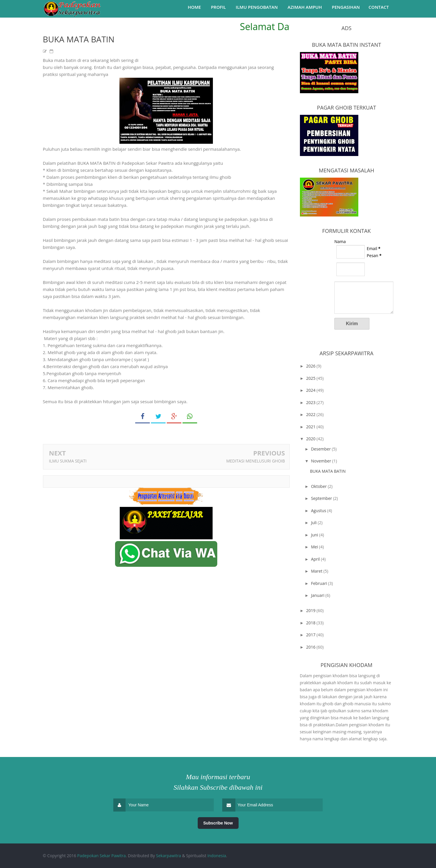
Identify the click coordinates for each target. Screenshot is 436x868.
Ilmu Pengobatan (257, 7)
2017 (311, 635)
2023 (311, 402)
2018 (311, 623)
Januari (318, 595)
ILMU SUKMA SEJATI (68, 461)
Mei (315, 547)
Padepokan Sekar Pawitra (101, 856)
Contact (379, 7)
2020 (311, 439)
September (322, 498)
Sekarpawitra (169, 856)
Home (194, 7)
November (322, 461)
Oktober (319, 486)
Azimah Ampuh (305, 7)
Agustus (319, 511)
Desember (321, 449)
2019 (311, 610)
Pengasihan (346, 7)
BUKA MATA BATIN (328, 471)
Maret (317, 571)
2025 (311, 378)
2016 (311, 647)
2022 (311, 414)
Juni (315, 535)
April (316, 559)
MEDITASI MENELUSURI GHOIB (256, 461)
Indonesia (217, 856)
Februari (320, 583)
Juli (314, 523)
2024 (311, 390)
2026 (311, 366)
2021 (311, 427)
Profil (218, 7)
